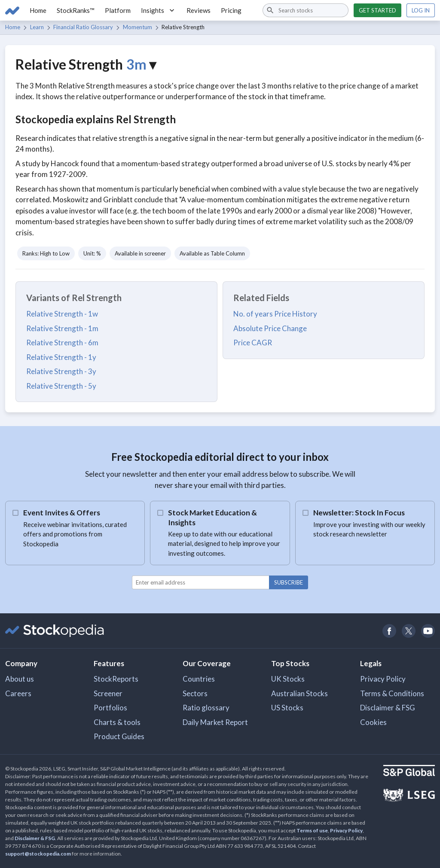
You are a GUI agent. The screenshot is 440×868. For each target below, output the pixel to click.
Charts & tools (117, 722)
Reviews (199, 10)
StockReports (116, 679)
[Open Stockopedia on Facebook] (389, 631)
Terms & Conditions (392, 693)
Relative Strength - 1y (61, 357)
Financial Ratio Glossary (83, 27)
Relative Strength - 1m (62, 328)
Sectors (195, 693)
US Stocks (287, 708)
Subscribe (289, 582)
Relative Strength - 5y (61, 386)
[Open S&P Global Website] (409, 772)
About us (20, 679)
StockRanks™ (76, 10)
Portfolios (110, 708)
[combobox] (306, 10)
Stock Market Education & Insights (212, 517)
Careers (18, 693)
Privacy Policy (383, 679)
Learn (37, 27)
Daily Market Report (215, 722)
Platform (118, 10)
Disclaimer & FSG (388, 708)
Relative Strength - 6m (62, 343)
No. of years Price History (275, 314)
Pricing (231, 10)
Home (38, 10)
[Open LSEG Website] (409, 796)
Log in (421, 10)
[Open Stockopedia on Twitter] (408, 631)
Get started (377, 10)
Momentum (137, 27)
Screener (108, 693)
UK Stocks (288, 679)
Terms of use (312, 830)
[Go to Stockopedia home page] (12, 10)
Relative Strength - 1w (62, 314)
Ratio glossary (206, 708)
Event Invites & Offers (62, 513)
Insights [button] (159, 10)
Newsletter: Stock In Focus (359, 513)
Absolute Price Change (270, 328)
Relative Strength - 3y (61, 371)
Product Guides (119, 736)
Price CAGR (253, 343)
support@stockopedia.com (38, 854)
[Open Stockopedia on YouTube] (428, 631)
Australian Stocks (299, 693)
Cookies (373, 722)
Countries (199, 679)
